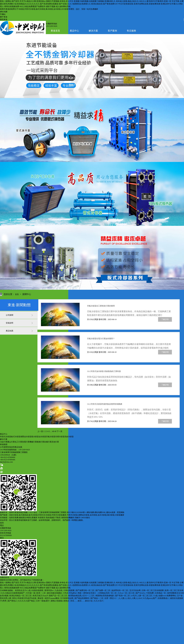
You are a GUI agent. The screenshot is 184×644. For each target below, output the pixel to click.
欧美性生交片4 (21, 590)
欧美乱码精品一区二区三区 (21, 596)
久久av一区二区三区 (126, 593)
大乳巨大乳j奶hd (70, 593)
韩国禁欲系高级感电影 (105, 596)
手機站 (3, 14)
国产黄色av (12, 601)
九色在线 (59, 590)
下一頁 (59, 431)
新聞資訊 (55, 37)
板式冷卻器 (74, 44)
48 (53, 431)
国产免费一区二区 (103, 590)
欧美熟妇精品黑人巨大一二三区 (81, 596)
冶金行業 (4, 442)
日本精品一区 (161, 593)
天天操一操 (31, 593)
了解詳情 (165, 319)
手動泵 (58, 518)
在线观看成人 (164, 598)
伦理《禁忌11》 (111, 598)
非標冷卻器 (74, 78)
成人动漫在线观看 (36, 590)
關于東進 (4, 17)
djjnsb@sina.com (6, 462)
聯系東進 (4, 20)
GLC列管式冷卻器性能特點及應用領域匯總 (105, 404)
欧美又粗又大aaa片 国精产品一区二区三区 (50, 596)
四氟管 (77, 518)
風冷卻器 (74, 58)
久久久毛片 (99, 601)
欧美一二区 (41, 593)
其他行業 (93, 85)
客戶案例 (112, 31)
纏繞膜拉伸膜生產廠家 (28, 518)
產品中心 (74, 31)
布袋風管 (41, 518)
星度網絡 (121, 512)
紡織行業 (93, 78)
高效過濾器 (50, 518)
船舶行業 (93, 71)
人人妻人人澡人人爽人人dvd (130, 598)
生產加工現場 (112, 37)
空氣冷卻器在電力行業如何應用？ (101, 339)
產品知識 (55, 58)
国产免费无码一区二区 (85, 590)
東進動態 (4, 444)
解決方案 (93, 31)
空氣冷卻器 (74, 71)
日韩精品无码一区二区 (108, 593)
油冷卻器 (74, 65)
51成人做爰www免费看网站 (165, 596)
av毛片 (134, 596)
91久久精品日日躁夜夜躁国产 (13, 593)
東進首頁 (55, 31)
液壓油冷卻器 (74, 51)
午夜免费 (150, 593)
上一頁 (40, 431)
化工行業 (93, 51)
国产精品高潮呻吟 (82, 598)
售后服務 (131, 31)
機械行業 (93, 65)
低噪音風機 (14, 518)
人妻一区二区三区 (145, 596)
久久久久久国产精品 (27, 601)
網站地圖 (4, 12)
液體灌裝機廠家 (68, 518)
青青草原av (49, 590)
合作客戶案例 (112, 44)
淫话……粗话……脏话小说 (82, 601)
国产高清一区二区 (123, 596)
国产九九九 (141, 593)
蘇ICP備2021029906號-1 (77, 512)
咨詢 (2, 523)
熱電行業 (93, 58)
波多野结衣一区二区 (120, 590)
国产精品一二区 (97, 598)
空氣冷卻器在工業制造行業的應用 (101, 306)
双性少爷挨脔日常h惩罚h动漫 (24, 598)
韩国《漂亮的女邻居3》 (88, 593)
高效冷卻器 (74, 85)
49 (55, 431)
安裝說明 (55, 51)
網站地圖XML (100, 512)
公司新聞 (55, 44)
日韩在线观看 (69, 590)
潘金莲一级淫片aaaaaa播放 (49, 598)
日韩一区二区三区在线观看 (153, 590)
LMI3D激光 (85, 518)
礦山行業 (93, 44)
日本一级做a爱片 (43, 601)
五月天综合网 (135, 590)
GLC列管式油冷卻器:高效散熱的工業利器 (104, 371)
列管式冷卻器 (6, 437)
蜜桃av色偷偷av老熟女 (60, 601)
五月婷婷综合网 (67, 598)
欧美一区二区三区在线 (174, 590)
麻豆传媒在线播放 (55, 593)
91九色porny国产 (150, 598)
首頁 (17, 294)
